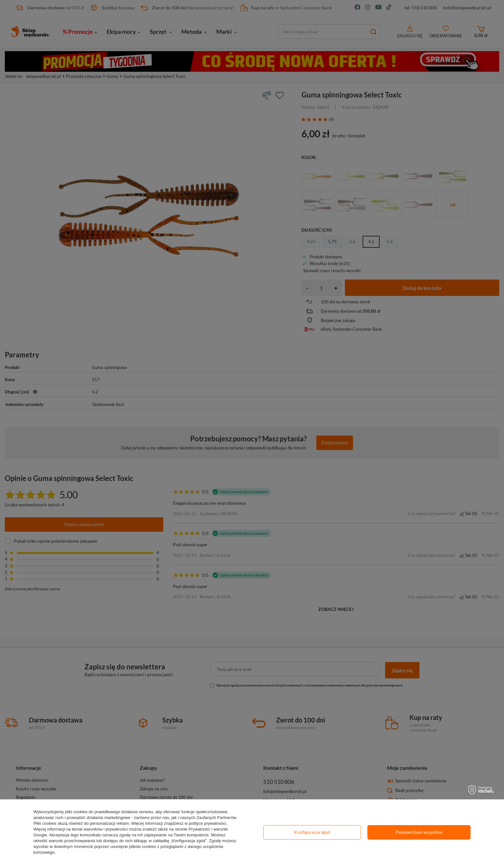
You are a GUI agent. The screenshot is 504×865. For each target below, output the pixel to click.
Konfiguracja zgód (312, 832)
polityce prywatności (207, 823)
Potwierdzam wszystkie (419, 832)
